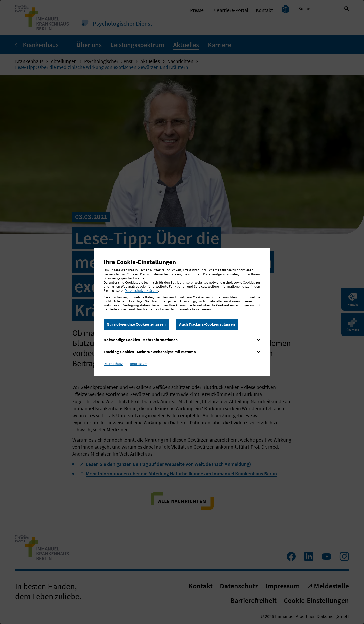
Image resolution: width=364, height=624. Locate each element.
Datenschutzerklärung (141, 290)
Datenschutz (113, 364)
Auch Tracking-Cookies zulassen (207, 324)
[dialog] (182, 312)
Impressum (139, 364)
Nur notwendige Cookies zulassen (136, 324)
